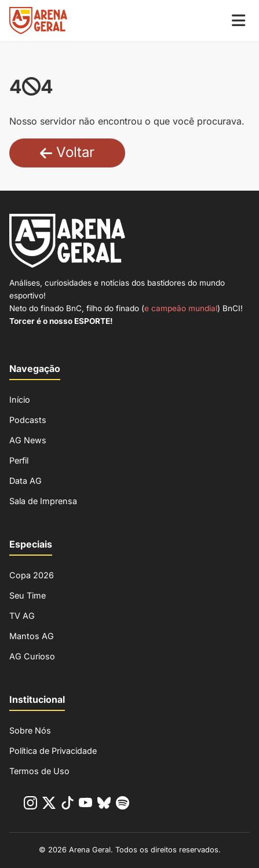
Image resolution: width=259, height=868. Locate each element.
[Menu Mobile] (238, 21)
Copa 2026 (32, 575)
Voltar (67, 152)
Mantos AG (32, 636)
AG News (28, 440)
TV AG (22, 616)
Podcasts (28, 420)
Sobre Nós (30, 730)
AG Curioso (32, 656)
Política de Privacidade (53, 751)
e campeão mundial (181, 308)
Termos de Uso (39, 771)
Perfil (19, 460)
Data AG (25, 481)
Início (20, 400)
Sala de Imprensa (43, 501)
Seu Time (28, 595)
